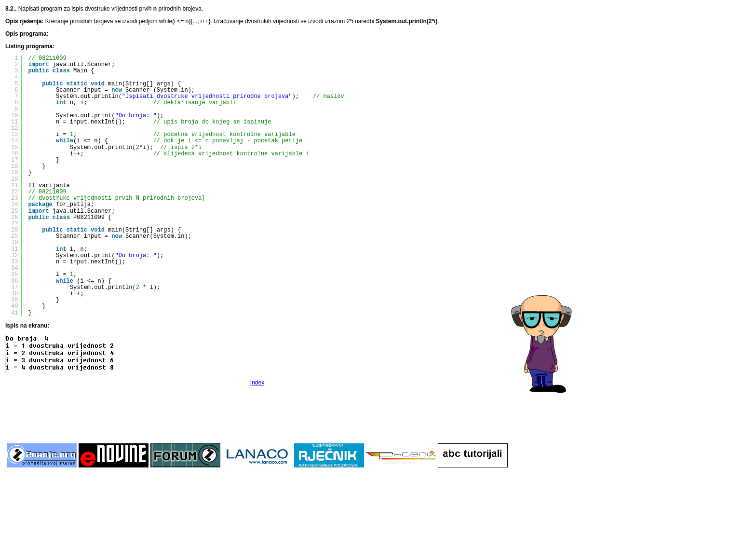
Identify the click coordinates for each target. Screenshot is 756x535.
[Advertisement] (257, 413)
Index (257, 383)
